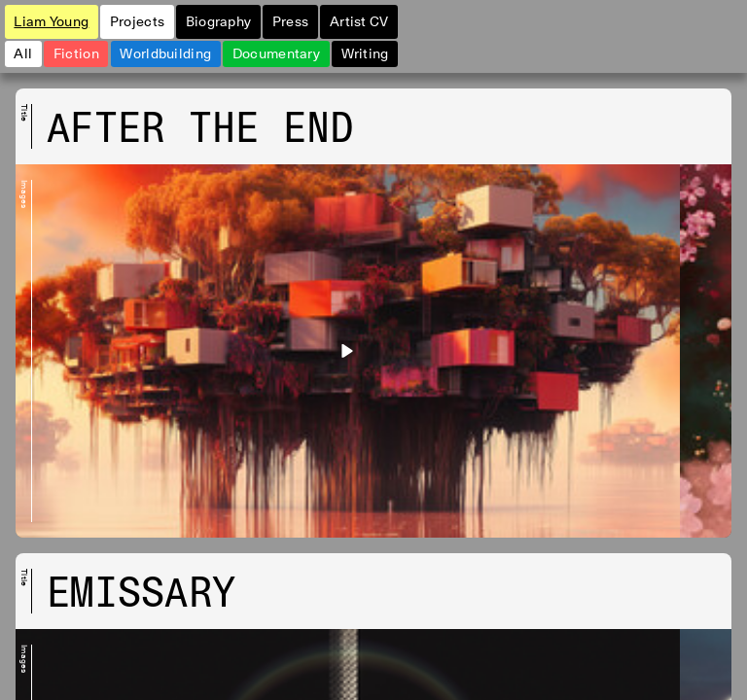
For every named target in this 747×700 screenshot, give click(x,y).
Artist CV (359, 20)
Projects (137, 20)
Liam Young (51, 20)
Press (290, 20)
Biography (219, 20)
